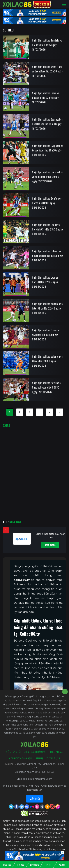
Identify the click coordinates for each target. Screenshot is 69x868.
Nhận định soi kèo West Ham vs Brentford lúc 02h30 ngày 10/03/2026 (47, 71)
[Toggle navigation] (64, 4)
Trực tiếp (7, 865)
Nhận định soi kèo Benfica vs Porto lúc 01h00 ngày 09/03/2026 (47, 203)
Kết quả (62, 865)
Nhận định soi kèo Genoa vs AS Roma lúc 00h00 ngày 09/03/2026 (46, 335)
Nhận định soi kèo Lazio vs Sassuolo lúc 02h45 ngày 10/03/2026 (46, 98)
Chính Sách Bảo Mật (35, 752)
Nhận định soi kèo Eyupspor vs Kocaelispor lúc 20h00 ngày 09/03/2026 (47, 150)
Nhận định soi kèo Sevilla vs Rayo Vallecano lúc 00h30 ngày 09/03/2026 (46, 387)
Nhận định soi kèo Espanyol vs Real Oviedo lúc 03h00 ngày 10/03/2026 (47, 124)
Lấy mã (35, 799)
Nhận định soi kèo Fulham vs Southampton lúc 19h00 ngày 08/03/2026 (48, 256)
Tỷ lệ (48, 865)
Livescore (35, 865)
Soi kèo (21, 865)
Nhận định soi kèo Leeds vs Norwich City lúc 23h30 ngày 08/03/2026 (47, 229)
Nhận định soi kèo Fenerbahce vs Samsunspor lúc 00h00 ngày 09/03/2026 (48, 177)
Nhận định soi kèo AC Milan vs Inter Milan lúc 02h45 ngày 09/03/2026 (47, 308)
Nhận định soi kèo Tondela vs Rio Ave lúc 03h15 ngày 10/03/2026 (47, 45)
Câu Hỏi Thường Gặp (20, 758)
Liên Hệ (39, 758)
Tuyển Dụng (53, 758)
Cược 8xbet (42, 4)
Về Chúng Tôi (13, 752)
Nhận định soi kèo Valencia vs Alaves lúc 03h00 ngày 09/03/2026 (47, 361)
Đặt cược (50, 545)
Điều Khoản (57, 752)
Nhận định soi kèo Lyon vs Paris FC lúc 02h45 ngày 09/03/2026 (45, 282)
